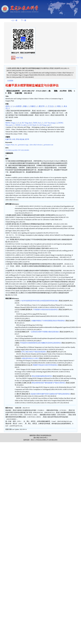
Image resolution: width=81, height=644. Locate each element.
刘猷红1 (33, 106)
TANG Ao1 (37, 123)
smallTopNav (78, 9)
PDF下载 (20, 58)
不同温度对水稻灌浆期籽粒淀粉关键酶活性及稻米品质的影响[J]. (41, 343)
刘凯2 (59, 106)
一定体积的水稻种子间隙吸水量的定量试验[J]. (45, 332)
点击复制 (10, 81)
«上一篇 (14, 20)
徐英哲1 (19, 106)
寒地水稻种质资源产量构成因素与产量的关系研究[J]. (49, 383)
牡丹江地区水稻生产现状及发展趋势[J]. (34, 352)
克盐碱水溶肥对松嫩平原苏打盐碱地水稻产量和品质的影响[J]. (51, 394)
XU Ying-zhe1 (27, 123)
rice (16, 145)
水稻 (14, 139)
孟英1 (8, 106)
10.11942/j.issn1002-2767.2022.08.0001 (17, 150)
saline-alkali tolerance (36, 145)
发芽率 (27, 139)
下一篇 (24, 20)
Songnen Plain (10, 145)
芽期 (17, 139)
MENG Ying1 (10, 123)
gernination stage (23, 145)
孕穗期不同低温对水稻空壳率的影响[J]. (45, 365)
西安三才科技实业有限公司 (40, 440)
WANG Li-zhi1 (21, 125)
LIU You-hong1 (50, 123)
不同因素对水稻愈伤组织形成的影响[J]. (46, 310)
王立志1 (51, 106)
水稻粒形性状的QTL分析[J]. (30, 358)
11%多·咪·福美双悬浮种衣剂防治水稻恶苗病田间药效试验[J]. (39, 301)
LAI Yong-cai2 (44, 125)
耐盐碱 (22, 139)
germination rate (48, 145)
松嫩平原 (8, 139)
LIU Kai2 (33, 125)
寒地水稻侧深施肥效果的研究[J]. (42, 376)
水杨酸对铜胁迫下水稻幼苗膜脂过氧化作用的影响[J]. (48, 321)
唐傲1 (25, 106)
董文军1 (42, 106)
